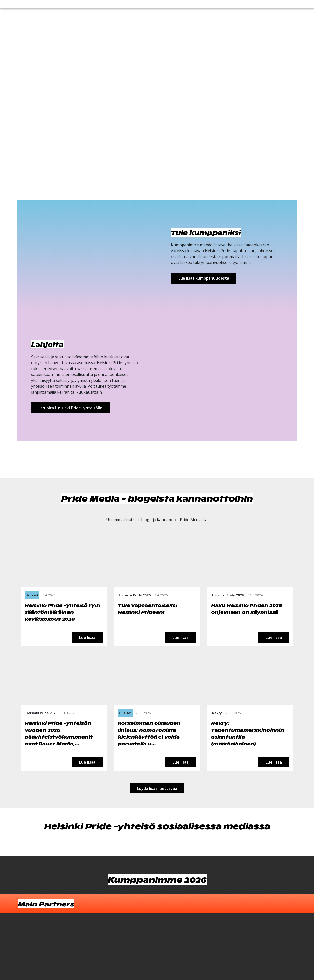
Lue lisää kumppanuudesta (204, 278)
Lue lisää (87, 637)
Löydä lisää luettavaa (157, 788)
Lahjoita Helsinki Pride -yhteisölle (70, 408)
